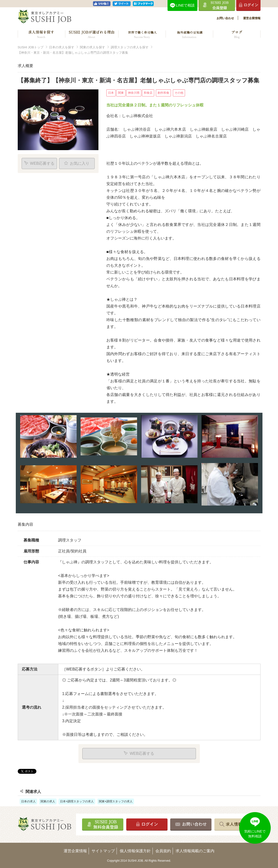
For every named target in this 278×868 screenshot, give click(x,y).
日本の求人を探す (62, 47)
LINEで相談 (185, 5)
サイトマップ (103, 851)
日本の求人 (28, 801)
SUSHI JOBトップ (31, 47)
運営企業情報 (252, 18)
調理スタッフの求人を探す (130, 47)
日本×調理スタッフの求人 (77, 801)
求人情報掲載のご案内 (195, 851)
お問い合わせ (225, 18)
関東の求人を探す (93, 47)
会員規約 (163, 851)
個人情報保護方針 (135, 851)
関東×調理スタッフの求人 (116, 801)
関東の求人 (48, 801)
